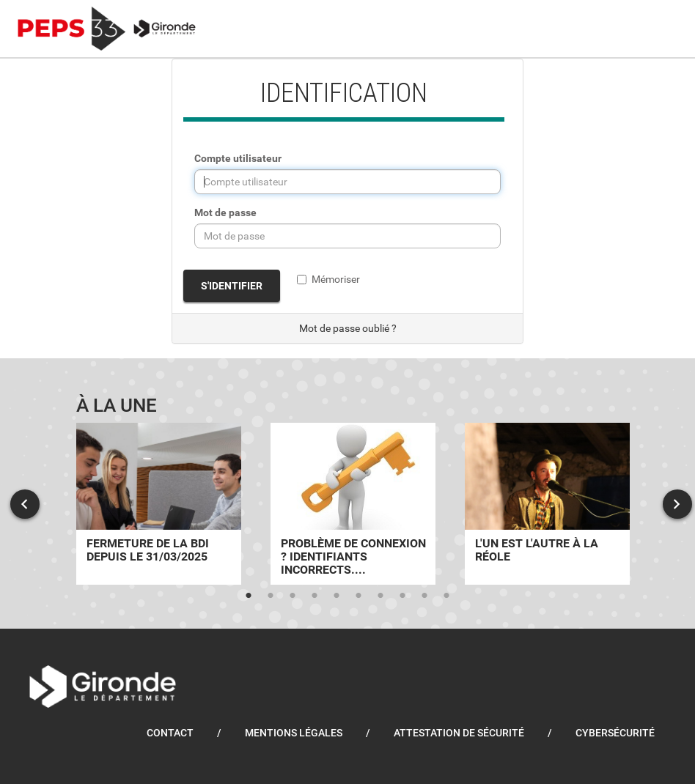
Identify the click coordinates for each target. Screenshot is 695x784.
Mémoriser (328, 279)
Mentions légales (294, 733)
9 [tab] (424, 596)
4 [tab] (315, 596)
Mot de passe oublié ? (348, 328)
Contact (170, 733)
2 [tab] (271, 596)
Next (677, 504)
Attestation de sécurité (459, 733)
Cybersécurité (615, 733)
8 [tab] (402, 596)
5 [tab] (337, 596)
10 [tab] (446, 596)
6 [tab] (358, 596)
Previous (25, 504)
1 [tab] (249, 596)
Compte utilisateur (238, 158)
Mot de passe (225, 212)
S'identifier (232, 286)
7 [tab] (380, 596)
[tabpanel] (159, 504)
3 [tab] (293, 596)
